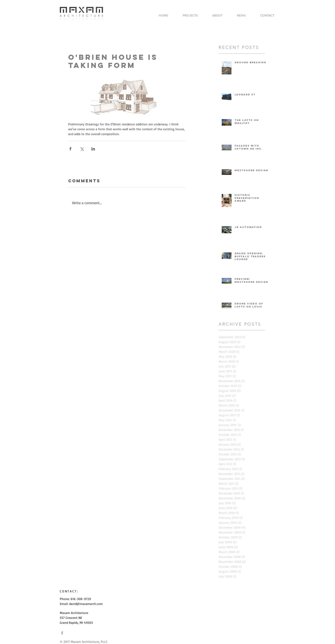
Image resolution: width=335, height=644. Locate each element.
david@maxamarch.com (86, 604)
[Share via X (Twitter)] (82, 149)
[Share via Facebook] (70, 149)
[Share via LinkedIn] (93, 149)
